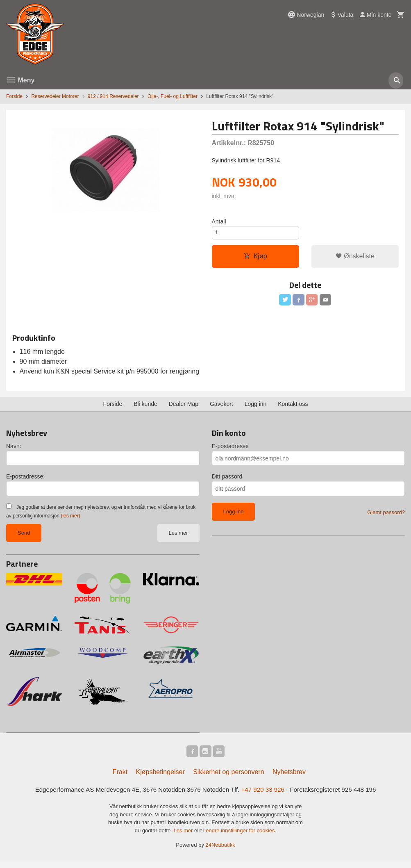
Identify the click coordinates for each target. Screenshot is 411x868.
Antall (219, 222)
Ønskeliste (355, 259)
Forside (14, 96)
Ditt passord (227, 481)
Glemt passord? (386, 517)
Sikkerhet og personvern (228, 778)
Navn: (14, 451)
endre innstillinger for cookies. (241, 837)
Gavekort (221, 408)
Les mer (178, 537)
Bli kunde (145, 408)
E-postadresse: (25, 481)
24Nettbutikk (220, 851)
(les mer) (70, 520)
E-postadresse (230, 451)
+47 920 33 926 (266, 796)
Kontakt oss (293, 408)
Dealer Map (184, 408)
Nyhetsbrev (289, 778)
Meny (20, 80)
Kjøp (255, 259)
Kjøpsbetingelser (160, 778)
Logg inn (256, 408)
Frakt (120, 778)
